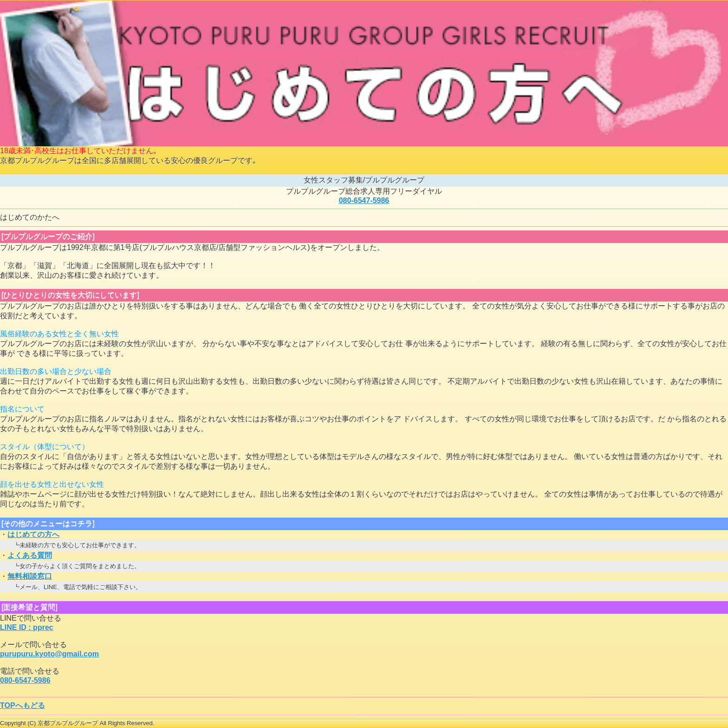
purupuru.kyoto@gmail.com (49, 654)
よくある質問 (30, 555)
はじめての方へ (33, 535)
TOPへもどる (23, 705)
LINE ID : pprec (27, 627)
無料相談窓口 (30, 576)
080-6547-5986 (364, 200)
